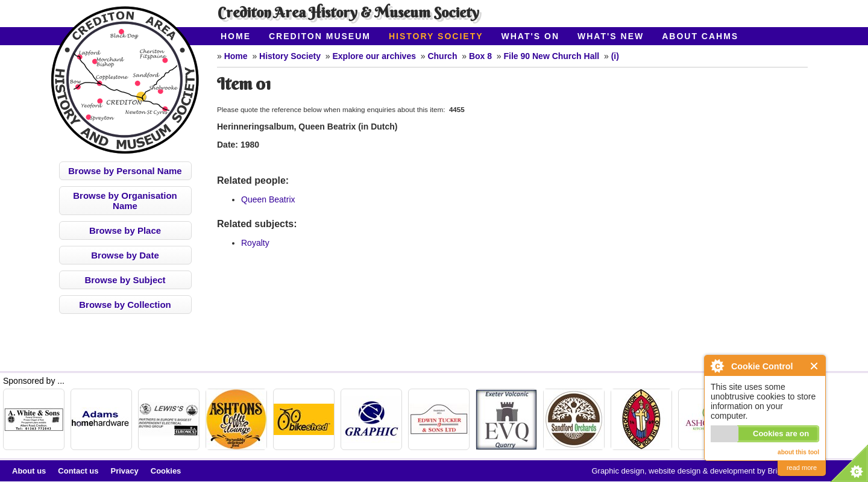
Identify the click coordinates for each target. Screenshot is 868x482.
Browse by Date (125, 255)
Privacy (125, 471)
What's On (531, 36)
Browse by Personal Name (125, 171)
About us (29, 471)
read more (802, 468)
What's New (611, 36)
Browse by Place (125, 230)
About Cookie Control (717, 366)
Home (236, 36)
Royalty (255, 243)
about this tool (798, 452)
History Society (436, 36)
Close (815, 366)
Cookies (166, 471)
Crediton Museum (320, 36)
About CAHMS (700, 36)
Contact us (78, 471)
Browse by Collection (125, 305)
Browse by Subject (125, 280)
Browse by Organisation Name (125, 201)
